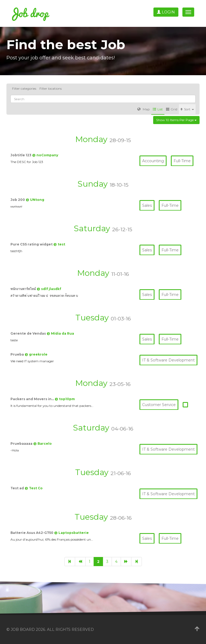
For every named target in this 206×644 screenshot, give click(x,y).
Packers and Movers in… (33, 399)
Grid (172, 109)
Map (144, 109)
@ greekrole (36, 354)
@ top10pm (65, 399)
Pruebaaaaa (22, 444)
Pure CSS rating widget (32, 244)
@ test (59, 244)
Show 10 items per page (176, 120)
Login (166, 12)
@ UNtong (35, 200)
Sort (187, 109)
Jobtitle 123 (21, 155)
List (158, 109)
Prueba (18, 354)
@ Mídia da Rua (60, 333)
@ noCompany (45, 155)
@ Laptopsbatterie (71, 533)
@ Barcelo (43, 444)
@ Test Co (34, 488)
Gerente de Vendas (29, 333)
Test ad (18, 488)
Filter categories (24, 88)
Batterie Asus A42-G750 (32, 533)
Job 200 (18, 200)
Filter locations (51, 88)
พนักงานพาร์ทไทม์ (24, 289)
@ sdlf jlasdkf (49, 289)
